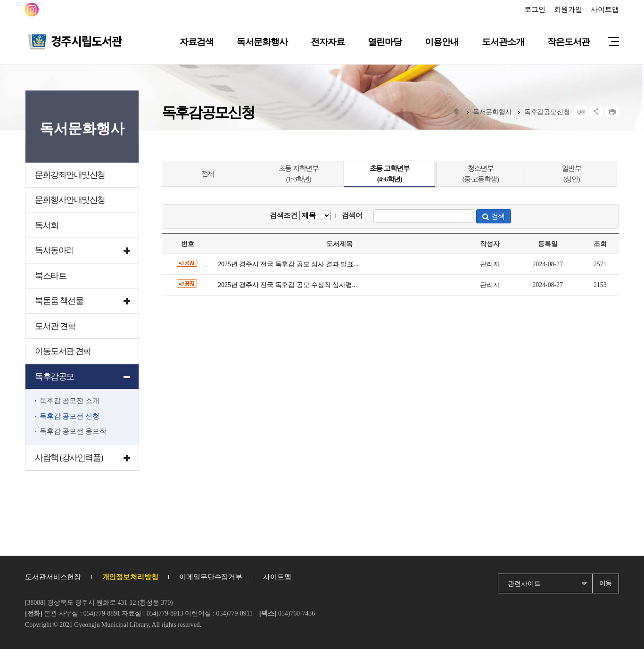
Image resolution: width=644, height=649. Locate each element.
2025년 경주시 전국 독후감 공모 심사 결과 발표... (288, 264)
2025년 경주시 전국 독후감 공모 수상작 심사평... (287, 285)
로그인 (535, 9)
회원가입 (568, 9)
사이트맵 (605, 9)
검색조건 (300, 215)
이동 (606, 583)
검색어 (352, 215)
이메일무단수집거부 (211, 577)
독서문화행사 (492, 112)
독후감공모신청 (547, 112)
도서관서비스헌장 (53, 577)
